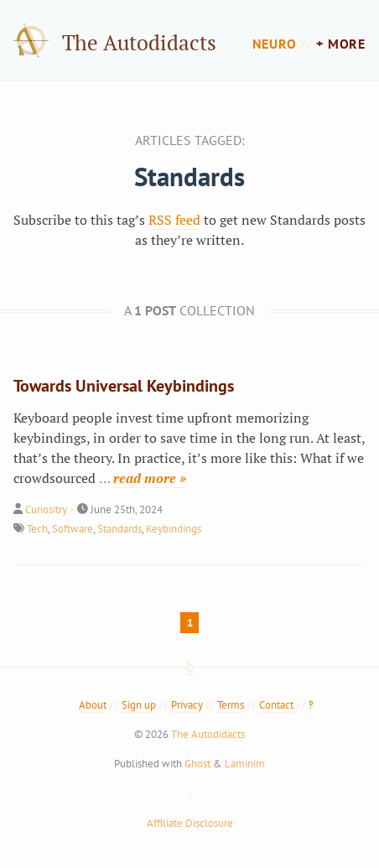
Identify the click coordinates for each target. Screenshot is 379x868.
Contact (276, 705)
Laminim (245, 764)
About (93, 705)
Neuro (275, 44)
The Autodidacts (139, 42)
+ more (341, 44)
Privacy (187, 705)
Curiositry (46, 509)
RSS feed (174, 220)
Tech (37, 529)
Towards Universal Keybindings (124, 386)
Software (73, 529)
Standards (119, 529)
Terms (231, 705)
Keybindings (174, 529)
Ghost (197, 764)
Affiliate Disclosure (190, 823)
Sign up (139, 705)
